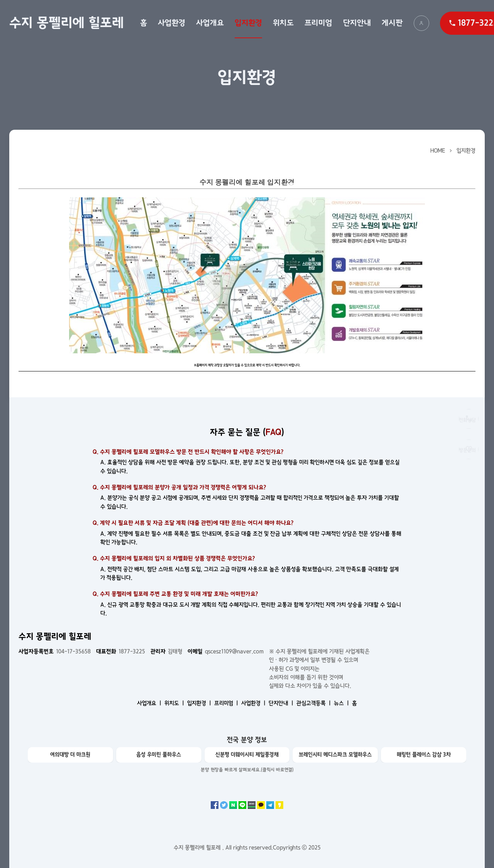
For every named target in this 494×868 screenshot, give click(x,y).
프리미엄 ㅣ (227, 703)
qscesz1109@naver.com (226, 651)
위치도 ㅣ (175, 703)
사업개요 (210, 23)
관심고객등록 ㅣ (314, 703)
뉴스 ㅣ (342, 703)
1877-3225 (121, 651)
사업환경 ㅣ (254, 703)
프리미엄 (318, 23)
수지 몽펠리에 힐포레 (67, 23)
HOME (438, 151)
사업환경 (172, 23)
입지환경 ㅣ (200, 703)
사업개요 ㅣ (150, 703)
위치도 (283, 23)
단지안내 (357, 23)
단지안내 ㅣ (282, 703)
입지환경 (248, 23)
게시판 (392, 23)
